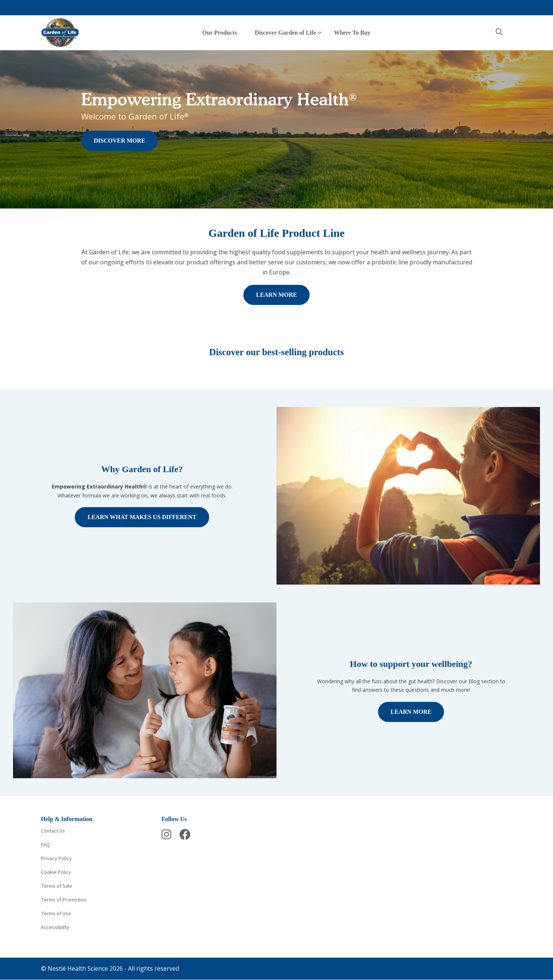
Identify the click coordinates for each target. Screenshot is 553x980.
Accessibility (55, 927)
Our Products (219, 33)
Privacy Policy (56, 859)
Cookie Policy (56, 872)
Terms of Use (56, 914)
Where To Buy (352, 33)
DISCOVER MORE (119, 141)
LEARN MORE (276, 295)
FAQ (45, 845)
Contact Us (53, 831)
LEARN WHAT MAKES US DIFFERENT (142, 517)
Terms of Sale (57, 886)
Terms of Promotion (63, 900)
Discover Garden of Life (286, 33)
